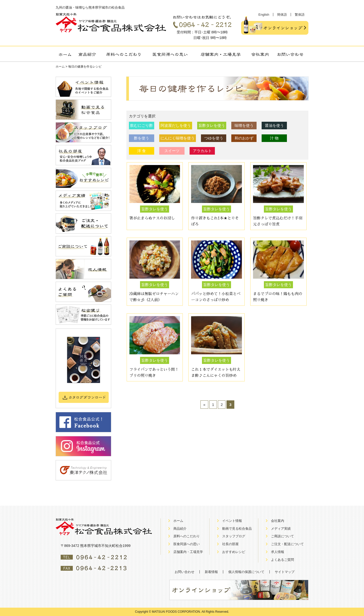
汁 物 (274, 138)
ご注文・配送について (287, 544)
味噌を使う (244, 125)
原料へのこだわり (187, 536)
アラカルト (202, 151)
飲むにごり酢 (142, 125)
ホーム (60, 67)
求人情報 (278, 552)
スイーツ (172, 151)
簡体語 (282, 15)
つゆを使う (214, 138)
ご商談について (282, 536)
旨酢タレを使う (212, 125)
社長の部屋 (230, 544)
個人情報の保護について (246, 572)
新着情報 (211, 572)
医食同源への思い (187, 544)
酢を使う (142, 138)
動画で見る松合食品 (237, 529)
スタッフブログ (234, 536)
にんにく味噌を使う (178, 138)
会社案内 (278, 521)
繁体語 (300, 15)
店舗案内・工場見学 (188, 552)
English (264, 15)
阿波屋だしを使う (176, 125)
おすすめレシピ (234, 552)
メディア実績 (281, 529)
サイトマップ (285, 572)
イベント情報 (232, 521)
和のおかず (244, 138)
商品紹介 (180, 529)
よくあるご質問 (282, 560)
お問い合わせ (185, 572)
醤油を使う (274, 125)
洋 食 (142, 151)
